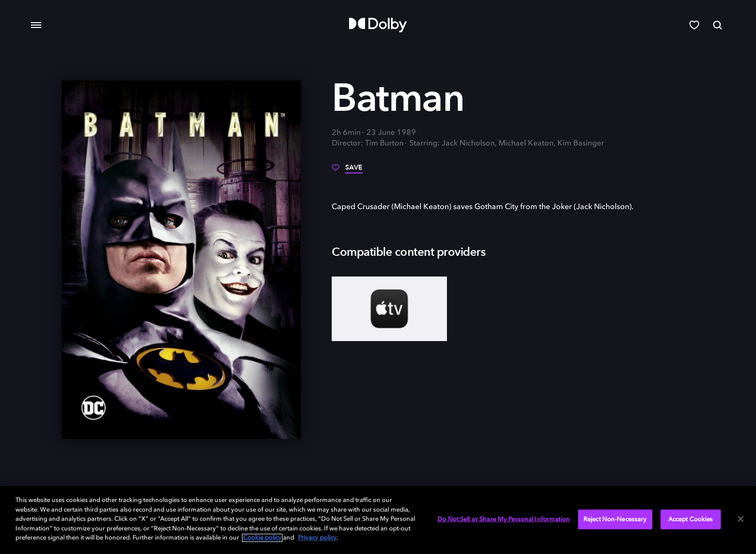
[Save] (347, 171)
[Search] (717, 25)
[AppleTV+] (389, 309)
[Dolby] (378, 25)
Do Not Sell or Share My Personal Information (504, 519)
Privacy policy (317, 538)
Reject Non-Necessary (615, 519)
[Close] (741, 519)
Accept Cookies (691, 519)
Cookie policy (262, 538)
